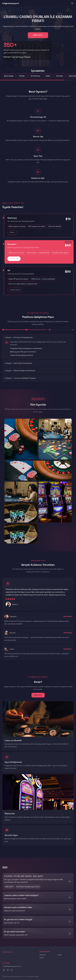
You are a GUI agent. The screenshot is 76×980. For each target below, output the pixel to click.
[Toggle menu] (72, 3)
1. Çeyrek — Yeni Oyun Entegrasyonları (19, 337)
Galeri (48, 76)
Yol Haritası (35, 76)
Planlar (22, 76)
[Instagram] (8, 970)
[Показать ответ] (70, 897)
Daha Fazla (38, 695)
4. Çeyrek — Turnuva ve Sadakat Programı (20, 378)
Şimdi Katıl (38, 35)
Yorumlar (60, 76)
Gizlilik (60, 955)
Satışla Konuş (15, 290)
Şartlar (42, 958)
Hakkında (43, 955)
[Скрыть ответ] (70, 882)
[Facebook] (4, 970)
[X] (12, 970)
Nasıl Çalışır (9, 76)
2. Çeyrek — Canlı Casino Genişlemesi (18, 363)
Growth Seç (14, 259)
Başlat (12, 232)
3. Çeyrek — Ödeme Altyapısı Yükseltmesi (20, 371)
